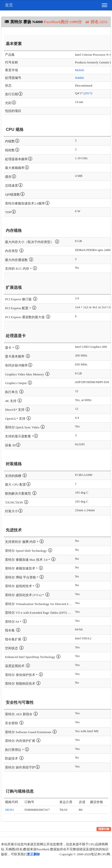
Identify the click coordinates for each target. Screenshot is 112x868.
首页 (9, 5)
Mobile (80, 70)
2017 (88, 93)
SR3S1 (9, 810)
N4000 (79, 78)
